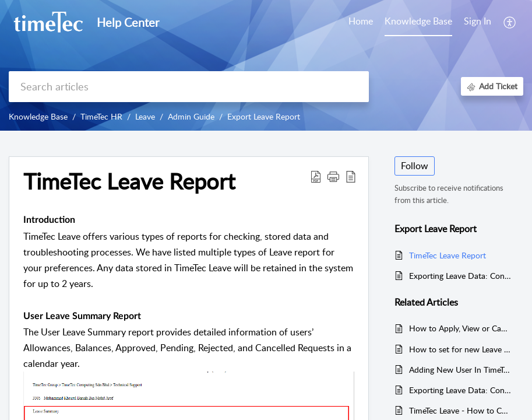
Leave (145, 116)
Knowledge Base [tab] (418, 21)
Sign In (478, 21)
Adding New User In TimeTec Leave (460, 370)
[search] (189, 87)
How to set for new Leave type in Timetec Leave (460, 349)
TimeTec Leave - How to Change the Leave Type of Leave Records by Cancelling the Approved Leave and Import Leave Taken (460, 410)
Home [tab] (361, 21)
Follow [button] (415, 166)
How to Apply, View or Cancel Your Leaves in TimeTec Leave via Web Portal (460, 328)
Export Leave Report (264, 116)
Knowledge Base (38, 116)
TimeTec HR (101, 116)
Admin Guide (191, 116)
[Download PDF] (316, 176)
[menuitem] (478, 22)
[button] (333, 176)
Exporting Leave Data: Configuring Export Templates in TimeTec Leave (460, 276)
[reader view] (351, 176)
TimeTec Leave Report (129, 181)
